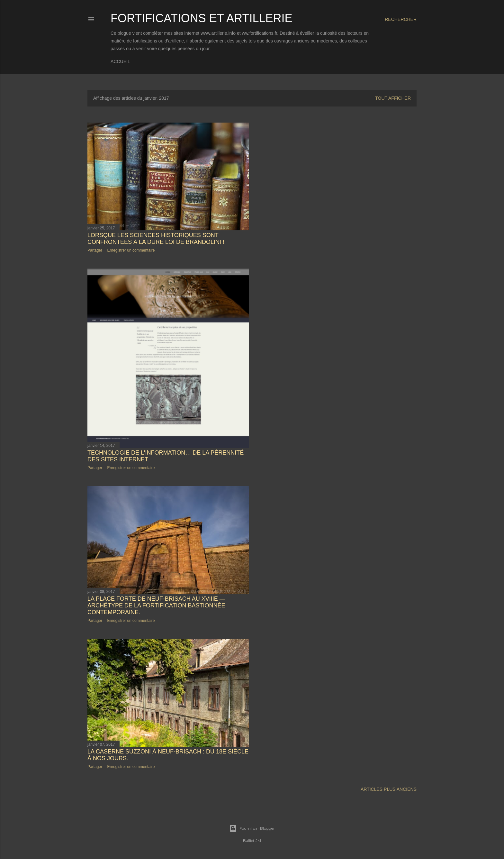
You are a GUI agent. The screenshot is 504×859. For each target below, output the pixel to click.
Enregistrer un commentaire (131, 250)
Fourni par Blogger (252, 828)
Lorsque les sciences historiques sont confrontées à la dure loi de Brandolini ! (156, 239)
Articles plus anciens (389, 789)
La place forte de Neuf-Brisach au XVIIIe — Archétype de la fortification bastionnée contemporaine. (156, 605)
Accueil (120, 61)
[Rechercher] (401, 19)
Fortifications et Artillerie (201, 18)
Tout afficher (393, 98)
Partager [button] (95, 250)
